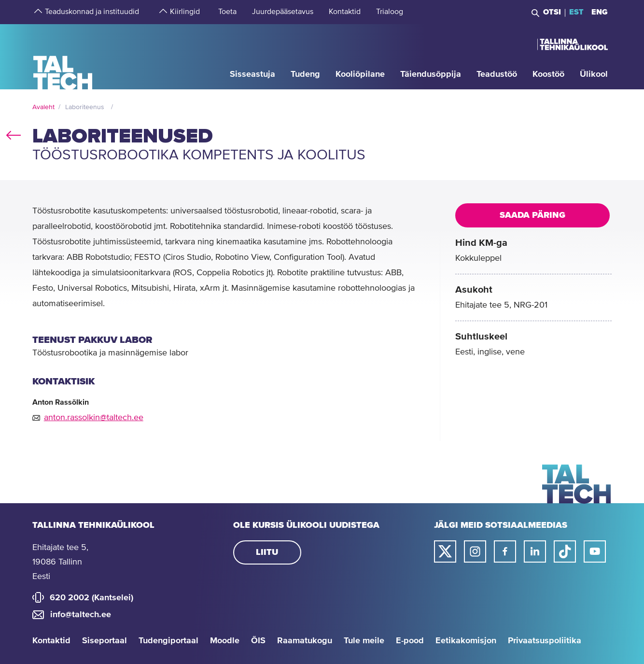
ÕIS (258, 641)
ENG (600, 12)
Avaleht (43, 107)
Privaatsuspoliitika (545, 641)
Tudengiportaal (168, 641)
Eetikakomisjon (466, 641)
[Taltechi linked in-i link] (535, 551)
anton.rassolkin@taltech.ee (94, 418)
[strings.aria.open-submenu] (37, 12)
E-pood (410, 641)
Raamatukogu (305, 641)
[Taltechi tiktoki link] (565, 551)
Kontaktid (51, 641)
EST (576, 12)
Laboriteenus (85, 107)
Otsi (552, 12)
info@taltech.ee (81, 615)
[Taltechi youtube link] (595, 551)
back (14, 133)
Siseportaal (105, 641)
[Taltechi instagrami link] (475, 551)
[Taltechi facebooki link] (505, 551)
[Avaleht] (63, 56)
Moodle (225, 641)
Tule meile (364, 641)
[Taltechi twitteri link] (445, 551)
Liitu (267, 552)
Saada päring (532, 215)
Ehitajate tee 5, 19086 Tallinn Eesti (60, 562)
